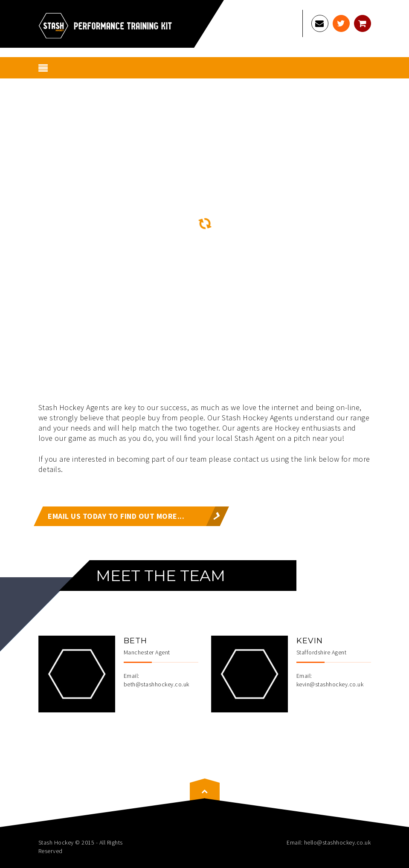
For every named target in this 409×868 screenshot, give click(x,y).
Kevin (310, 641)
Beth (135, 641)
